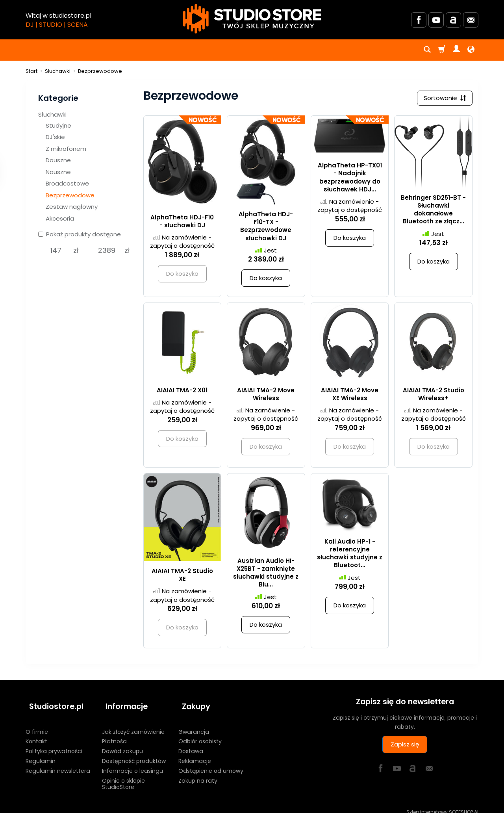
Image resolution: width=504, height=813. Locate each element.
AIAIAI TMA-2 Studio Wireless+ (434, 396)
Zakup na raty (198, 773)
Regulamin (41, 754)
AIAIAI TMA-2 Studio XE (182, 576)
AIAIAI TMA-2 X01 (182, 392)
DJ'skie (55, 137)
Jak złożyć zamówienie (133, 724)
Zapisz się (405, 746)
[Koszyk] (442, 50)
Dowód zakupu (122, 744)
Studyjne (58, 125)
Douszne (58, 160)
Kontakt (36, 734)
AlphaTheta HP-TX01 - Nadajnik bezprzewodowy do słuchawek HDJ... (350, 179)
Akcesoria (60, 218)
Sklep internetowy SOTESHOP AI (442, 805)
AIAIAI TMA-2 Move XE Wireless (350, 396)
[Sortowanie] (443, 99)
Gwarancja (194, 724)
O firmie (37, 724)
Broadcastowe (67, 183)
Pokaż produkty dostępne (80, 234)
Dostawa (191, 744)
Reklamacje (195, 754)
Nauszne (58, 172)
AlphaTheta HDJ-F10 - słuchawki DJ (182, 223)
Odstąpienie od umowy (211, 763)
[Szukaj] (427, 50)
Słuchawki (52, 114)
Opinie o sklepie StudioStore (123, 777)
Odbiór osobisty (200, 734)
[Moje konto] (456, 50)
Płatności (115, 734)
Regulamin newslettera (58, 763)
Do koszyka (266, 280)
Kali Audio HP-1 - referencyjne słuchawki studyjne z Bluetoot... (350, 555)
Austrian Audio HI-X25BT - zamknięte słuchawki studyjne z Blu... (266, 574)
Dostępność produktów (134, 754)
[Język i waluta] (471, 50)
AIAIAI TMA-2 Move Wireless (266, 396)
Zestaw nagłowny (72, 207)
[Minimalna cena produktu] (56, 251)
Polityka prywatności (54, 744)
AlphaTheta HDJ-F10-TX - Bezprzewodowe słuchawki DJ (266, 228)
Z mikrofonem (66, 149)
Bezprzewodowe (70, 195)
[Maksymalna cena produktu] (107, 251)
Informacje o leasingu (132, 763)
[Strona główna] (252, 19)
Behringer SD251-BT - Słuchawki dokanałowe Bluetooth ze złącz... (433, 211)
